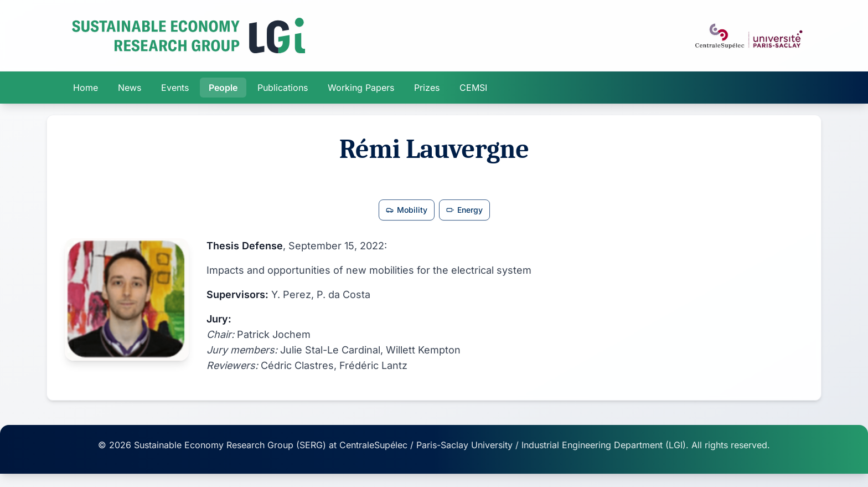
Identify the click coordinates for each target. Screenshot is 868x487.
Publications (283, 88)
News (130, 88)
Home (86, 88)
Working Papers (361, 88)
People (223, 88)
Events (175, 88)
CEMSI (473, 88)
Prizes (427, 88)
